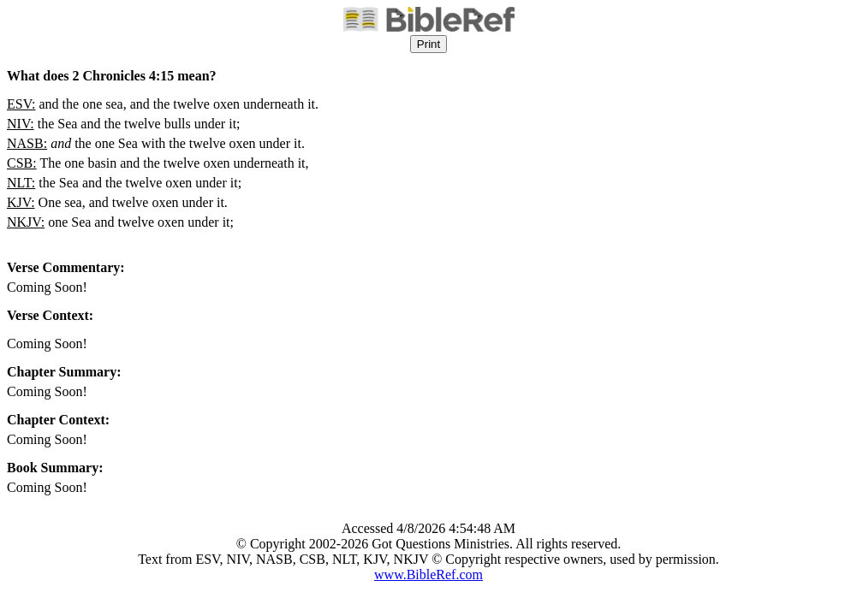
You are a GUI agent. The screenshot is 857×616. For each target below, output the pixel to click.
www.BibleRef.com (428, 575)
